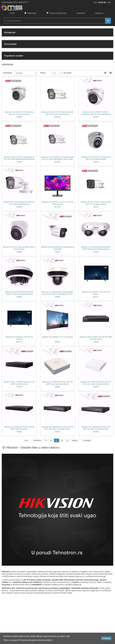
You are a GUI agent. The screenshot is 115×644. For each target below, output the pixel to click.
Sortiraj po (7, 73)
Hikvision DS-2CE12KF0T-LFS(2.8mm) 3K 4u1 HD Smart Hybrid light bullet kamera (19, 158)
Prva (26, 440)
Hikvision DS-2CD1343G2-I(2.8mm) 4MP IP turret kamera (19, 248)
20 (51, 440)
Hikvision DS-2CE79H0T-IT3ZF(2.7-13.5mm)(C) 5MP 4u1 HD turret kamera (96, 113)
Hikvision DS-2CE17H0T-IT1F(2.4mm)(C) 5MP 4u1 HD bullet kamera (96, 203)
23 (67, 440)
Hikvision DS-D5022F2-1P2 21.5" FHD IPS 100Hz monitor (57, 203)
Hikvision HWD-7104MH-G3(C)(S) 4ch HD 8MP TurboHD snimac (19, 383)
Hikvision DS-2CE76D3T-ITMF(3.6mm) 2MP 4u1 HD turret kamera (96, 158)
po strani (67, 73)
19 (46, 440)
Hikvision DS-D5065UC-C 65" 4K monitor (57, 337)
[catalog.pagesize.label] (57, 73)
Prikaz (43, 73)
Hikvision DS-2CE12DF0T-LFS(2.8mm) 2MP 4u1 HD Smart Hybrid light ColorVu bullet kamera (57, 159)
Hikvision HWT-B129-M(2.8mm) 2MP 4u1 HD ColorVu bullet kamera (19, 203)
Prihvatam (106, 638)
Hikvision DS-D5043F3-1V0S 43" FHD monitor (96, 293)
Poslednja (87, 440)
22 (62, 440)
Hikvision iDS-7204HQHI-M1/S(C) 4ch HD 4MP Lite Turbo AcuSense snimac (57, 428)
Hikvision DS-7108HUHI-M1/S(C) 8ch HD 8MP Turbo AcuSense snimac (57, 383)
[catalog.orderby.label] (26, 73)
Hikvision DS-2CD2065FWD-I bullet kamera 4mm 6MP (57, 248)
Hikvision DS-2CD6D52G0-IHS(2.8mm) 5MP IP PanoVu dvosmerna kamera (96, 248)
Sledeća (75, 440)
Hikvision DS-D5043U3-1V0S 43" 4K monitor (19, 338)
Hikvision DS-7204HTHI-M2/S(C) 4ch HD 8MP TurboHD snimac (19, 428)
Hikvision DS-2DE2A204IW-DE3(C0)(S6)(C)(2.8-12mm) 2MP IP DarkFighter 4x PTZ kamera (57, 294)
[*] (110, 2)
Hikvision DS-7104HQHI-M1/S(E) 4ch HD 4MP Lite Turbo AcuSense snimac (96, 383)
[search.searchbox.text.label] (57, 21)
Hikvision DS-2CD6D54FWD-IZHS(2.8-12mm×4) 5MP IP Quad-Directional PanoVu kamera (19, 294)
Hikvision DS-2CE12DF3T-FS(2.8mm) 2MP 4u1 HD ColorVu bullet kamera (57, 113)
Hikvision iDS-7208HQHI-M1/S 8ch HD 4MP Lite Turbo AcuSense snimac (96, 428)
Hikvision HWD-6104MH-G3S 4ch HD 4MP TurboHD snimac (96, 338)
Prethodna (37, 440)
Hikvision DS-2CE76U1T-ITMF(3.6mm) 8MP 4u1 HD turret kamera (19, 113)
